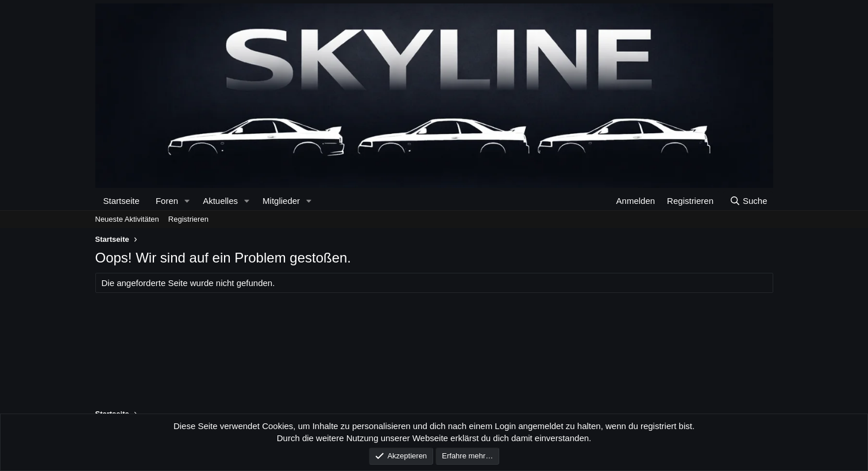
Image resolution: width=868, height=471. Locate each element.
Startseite (121, 201)
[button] (187, 201)
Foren (167, 201)
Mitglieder (281, 201)
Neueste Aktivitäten (127, 219)
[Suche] (748, 201)
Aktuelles (220, 201)
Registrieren (188, 219)
